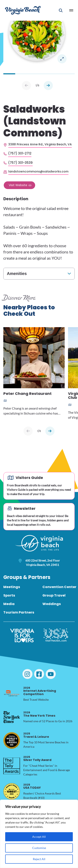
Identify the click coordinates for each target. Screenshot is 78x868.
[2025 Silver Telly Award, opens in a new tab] (12, 766)
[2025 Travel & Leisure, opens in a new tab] (12, 740)
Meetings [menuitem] (12, 587)
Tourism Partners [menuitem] (19, 612)
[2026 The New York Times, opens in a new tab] (12, 717)
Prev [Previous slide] (26, 86)
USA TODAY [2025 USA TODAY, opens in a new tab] (32, 786)
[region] (39, 834)
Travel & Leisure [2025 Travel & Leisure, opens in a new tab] (36, 735)
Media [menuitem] (9, 604)
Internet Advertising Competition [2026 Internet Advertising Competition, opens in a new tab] (40, 691)
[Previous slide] (28, 431)
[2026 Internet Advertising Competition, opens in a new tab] (12, 694)
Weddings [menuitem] (52, 604)
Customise (39, 848)
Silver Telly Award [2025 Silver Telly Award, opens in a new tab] (37, 759)
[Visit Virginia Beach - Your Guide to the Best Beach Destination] (23, 10)
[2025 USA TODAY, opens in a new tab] (12, 791)
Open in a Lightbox (62, 59)
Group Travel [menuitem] (54, 595)
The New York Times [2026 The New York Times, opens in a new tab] (39, 714)
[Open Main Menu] (71, 10)
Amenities (17, 274)
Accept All (39, 837)
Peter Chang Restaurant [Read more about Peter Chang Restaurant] (27, 394)
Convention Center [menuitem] (59, 587)
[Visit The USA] (56, 635)
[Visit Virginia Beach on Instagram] (27, 674)
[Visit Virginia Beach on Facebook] (39, 674)
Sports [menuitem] (9, 595)
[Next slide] (50, 431)
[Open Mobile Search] (61, 10)
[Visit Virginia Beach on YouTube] (51, 674)
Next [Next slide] (48, 86)
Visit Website (18, 185)
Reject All (39, 859)
